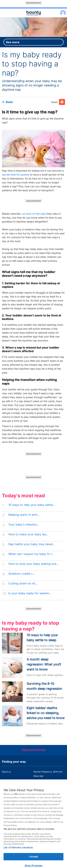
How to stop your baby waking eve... (33, 564)
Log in (62, 11)
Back (7, 102)
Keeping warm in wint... (24, 515)
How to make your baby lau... (28, 534)
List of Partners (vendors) (18, 851)
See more (13, 42)
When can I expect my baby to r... (31, 554)
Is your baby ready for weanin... (30, 593)
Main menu (33, 17)
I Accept (33, 860)
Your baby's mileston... (24, 525)
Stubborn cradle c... (22, 574)
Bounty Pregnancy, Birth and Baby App (48, 774)
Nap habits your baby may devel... (32, 544)
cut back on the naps (34, 214)
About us (6, 772)
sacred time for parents (16, 175)
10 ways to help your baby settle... (32, 505)
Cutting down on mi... (23, 583)
